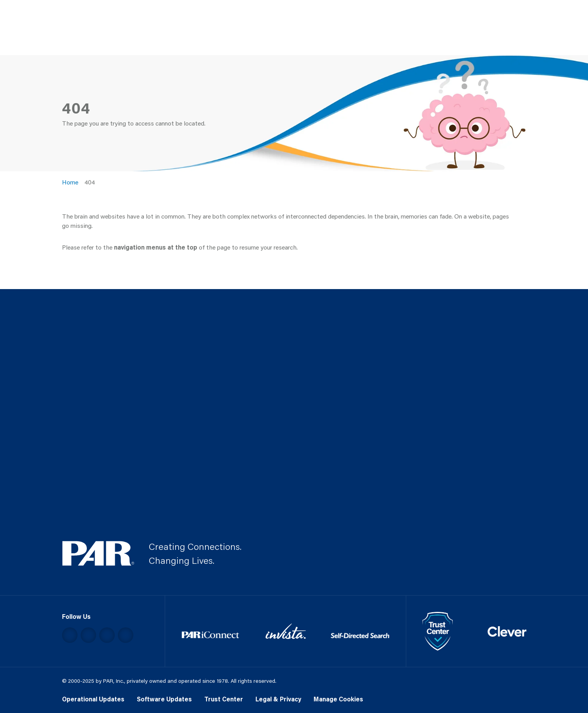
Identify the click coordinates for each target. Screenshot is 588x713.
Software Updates (164, 699)
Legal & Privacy (278, 699)
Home (70, 182)
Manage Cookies (338, 699)
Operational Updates (93, 699)
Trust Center (224, 699)
